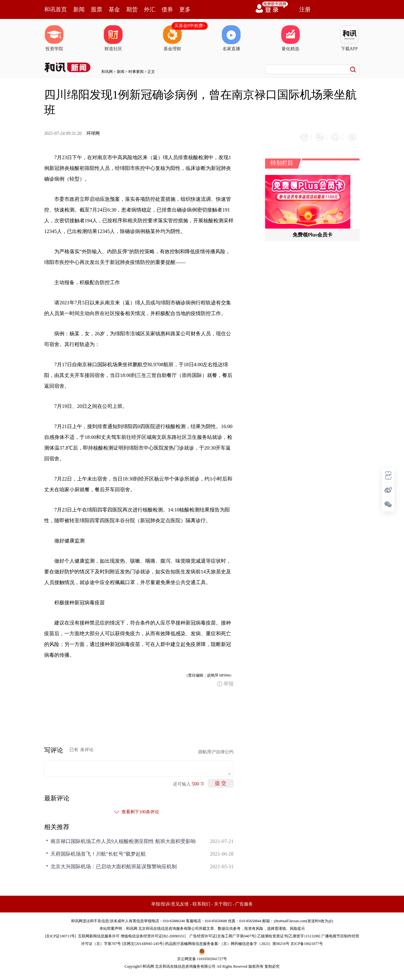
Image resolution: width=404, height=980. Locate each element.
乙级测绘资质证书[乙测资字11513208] (289, 934)
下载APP (349, 38)
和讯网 (107, 72)
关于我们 (223, 902)
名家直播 (231, 38)
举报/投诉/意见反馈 (170, 902)
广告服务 (244, 902)
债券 (167, 9)
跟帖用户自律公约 (216, 749)
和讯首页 (56, 9)
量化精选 (290, 38)
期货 (132, 9)
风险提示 (297, 926)
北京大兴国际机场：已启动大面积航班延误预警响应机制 (114, 864)
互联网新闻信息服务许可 (99, 934)
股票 (97, 9)
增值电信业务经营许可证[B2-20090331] (153, 934)
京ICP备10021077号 (307, 941)
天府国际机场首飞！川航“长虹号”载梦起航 (98, 851)
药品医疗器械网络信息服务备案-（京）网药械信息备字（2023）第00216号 (227, 941)
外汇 (150, 9)
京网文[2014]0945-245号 (143, 941)
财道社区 (113, 38)
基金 (114, 9)
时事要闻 (136, 72)
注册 (305, 9)
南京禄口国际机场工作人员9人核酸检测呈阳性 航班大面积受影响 (123, 839)
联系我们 (201, 902)
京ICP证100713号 (60, 934)
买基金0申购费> (190, 26)
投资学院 (54, 38)
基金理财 (172, 38)
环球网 (93, 133)
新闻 (79, 9)
